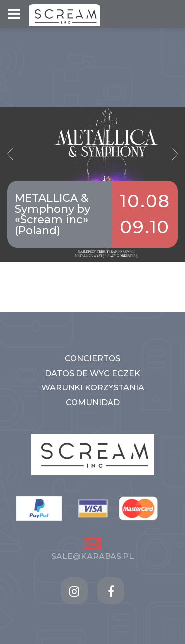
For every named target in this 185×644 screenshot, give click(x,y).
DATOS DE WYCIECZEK (92, 373)
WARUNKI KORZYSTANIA (93, 388)
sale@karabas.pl (92, 556)
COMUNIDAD (93, 403)
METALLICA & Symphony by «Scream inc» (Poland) (53, 214)
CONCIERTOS (92, 359)
